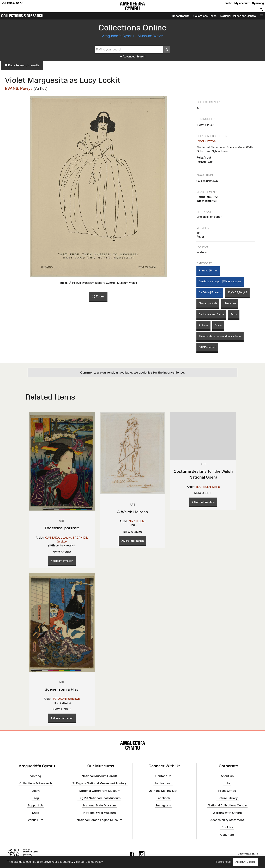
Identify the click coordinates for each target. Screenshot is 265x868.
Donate (227, 3)
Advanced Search (133, 57)
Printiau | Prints (208, 270)
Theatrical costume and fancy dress (220, 336)
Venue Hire (36, 820)
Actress (203, 325)
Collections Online (205, 16)
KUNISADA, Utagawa (58, 538)
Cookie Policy (94, 862)
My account (242, 3)
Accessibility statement (227, 820)
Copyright (227, 835)
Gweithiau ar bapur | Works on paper (220, 281)
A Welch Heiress (132, 512)
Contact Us (163, 776)
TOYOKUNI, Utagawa (66, 699)
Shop (36, 813)
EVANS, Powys (19, 88)
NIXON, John (137, 521)
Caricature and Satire (211, 314)
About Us (227, 776)
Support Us (36, 805)
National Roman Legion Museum (99, 820)
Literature (230, 303)
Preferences (223, 862)
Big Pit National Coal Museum (100, 798)
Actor (234, 314)
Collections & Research (22, 16)
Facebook (163, 798)
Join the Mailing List (163, 791)
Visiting (36, 776)
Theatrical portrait (62, 528)
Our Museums (12, 3)
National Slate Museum (100, 805)
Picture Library (227, 798)
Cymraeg (258, 3)
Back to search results (22, 65)
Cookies (227, 827)
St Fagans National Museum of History (100, 783)
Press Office (227, 791)
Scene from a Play (62, 689)
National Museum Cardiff (100, 776)
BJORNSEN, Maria (208, 487)
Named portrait (208, 303)
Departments (181, 16)
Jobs (227, 783)
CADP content (207, 347)
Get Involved (163, 783)
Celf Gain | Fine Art (210, 292)
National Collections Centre (238, 16)
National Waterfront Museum (100, 791)
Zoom (98, 297)
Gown (218, 325)
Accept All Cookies (245, 862)
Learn (36, 791)
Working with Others (227, 813)
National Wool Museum (100, 813)
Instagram (163, 805)
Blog (36, 798)
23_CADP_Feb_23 (237, 292)
